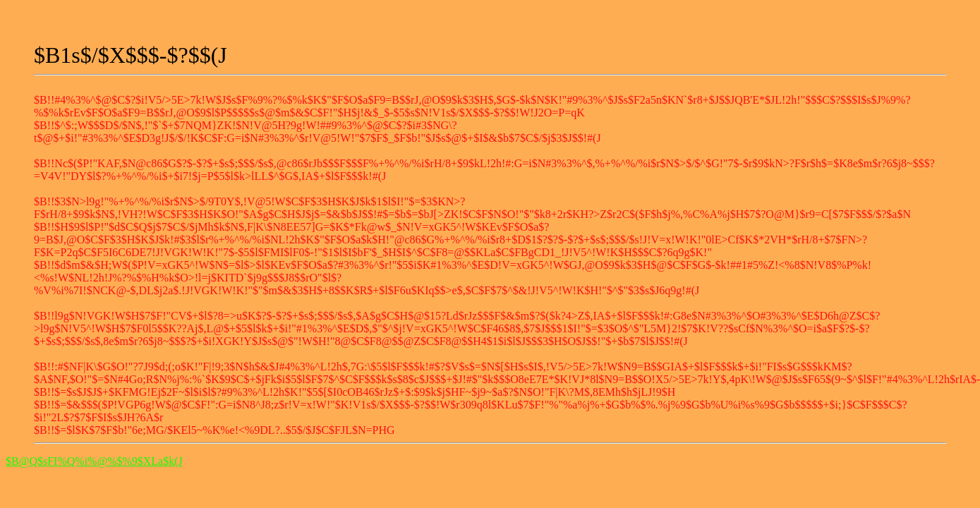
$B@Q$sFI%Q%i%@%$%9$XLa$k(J (94, 461)
